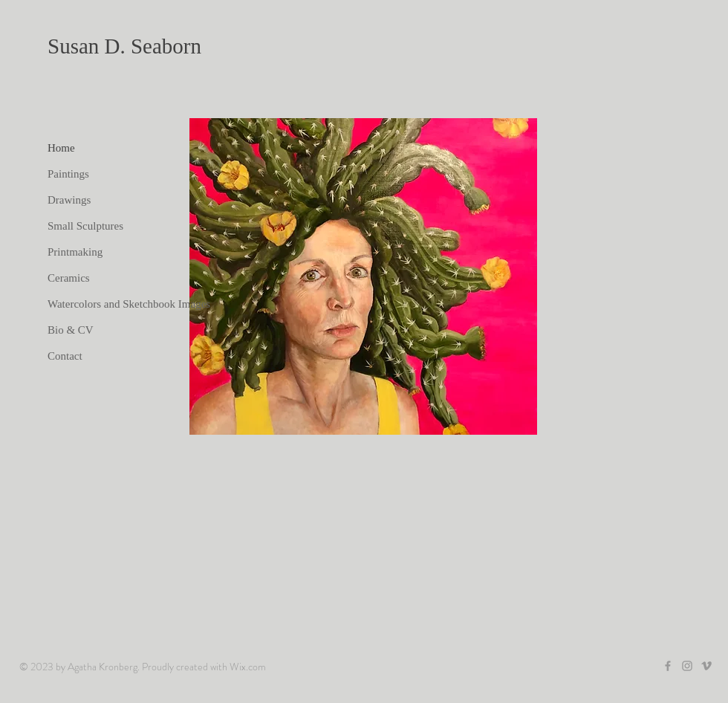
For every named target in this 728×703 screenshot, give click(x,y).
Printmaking (75, 252)
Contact (65, 356)
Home (61, 148)
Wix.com (248, 667)
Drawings (69, 200)
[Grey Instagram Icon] (687, 666)
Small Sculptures (85, 226)
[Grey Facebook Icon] (668, 666)
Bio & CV (71, 330)
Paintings (68, 174)
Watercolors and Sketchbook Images (129, 304)
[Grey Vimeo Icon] (706, 666)
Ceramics (69, 278)
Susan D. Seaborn (124, 46)
